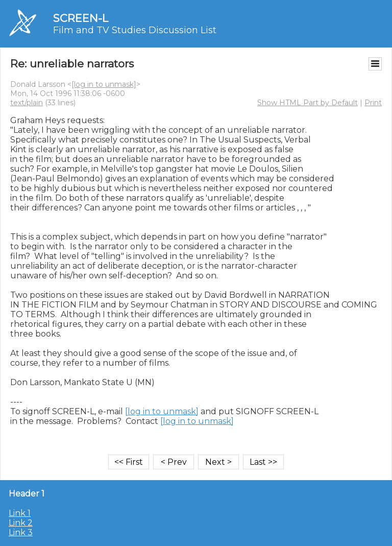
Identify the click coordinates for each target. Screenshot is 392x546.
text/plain (27, 103)
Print (373, 103)
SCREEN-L (81, 18)
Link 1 (20, 513)
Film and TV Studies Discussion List (135, 30)
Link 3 (21, 532)
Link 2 (21, 523)
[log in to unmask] (104, 84)
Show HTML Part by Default (308, 103)
